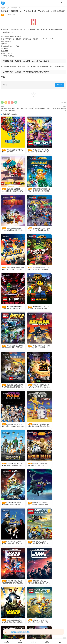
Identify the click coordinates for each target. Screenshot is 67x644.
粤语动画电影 (6, 119)
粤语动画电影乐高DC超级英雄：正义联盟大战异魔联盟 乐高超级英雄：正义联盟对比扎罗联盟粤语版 (56, 190)
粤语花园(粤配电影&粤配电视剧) (20, 632)
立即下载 (59, 85)
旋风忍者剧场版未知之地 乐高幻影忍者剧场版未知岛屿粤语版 (11, 507)
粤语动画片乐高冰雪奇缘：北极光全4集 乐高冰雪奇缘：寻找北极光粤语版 (33, 388)
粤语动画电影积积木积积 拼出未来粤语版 (11, 151)
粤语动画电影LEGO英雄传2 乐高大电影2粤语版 (56, 586)
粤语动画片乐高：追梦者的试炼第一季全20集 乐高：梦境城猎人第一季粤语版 (11, 586)
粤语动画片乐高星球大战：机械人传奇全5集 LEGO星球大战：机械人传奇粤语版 (56, 349)
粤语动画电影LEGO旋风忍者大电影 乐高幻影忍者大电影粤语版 (56, 625)
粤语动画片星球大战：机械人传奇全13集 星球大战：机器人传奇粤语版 (11, 349)
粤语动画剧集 (12, 15)
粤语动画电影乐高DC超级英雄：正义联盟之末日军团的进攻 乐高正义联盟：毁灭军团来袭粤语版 (11, 230)
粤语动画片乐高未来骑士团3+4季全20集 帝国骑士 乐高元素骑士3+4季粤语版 (11, 428)
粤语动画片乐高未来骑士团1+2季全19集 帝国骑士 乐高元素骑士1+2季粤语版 (33, 467)
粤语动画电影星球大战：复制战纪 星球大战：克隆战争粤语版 (11, 467)
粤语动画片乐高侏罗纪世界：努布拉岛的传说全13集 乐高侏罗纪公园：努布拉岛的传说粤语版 (11, 309)
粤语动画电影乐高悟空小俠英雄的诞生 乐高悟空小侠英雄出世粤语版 (33, 586)
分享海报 (63, 102)
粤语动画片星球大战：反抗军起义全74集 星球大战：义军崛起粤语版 (33, 309)
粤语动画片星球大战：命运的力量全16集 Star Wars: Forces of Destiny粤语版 (56, 309)
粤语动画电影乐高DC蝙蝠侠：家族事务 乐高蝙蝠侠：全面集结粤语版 (56, 269)
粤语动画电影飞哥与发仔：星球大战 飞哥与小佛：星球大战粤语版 (56, 388)
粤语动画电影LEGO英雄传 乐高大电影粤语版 (11, 625)
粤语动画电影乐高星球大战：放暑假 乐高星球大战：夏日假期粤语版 (11, 546)
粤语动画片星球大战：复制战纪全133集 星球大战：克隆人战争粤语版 (33, 428)
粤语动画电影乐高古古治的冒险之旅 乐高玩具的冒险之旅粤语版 (11, 269)
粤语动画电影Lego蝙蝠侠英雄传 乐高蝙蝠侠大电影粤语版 (33, 625)
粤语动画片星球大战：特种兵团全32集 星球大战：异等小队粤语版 (56, 428)
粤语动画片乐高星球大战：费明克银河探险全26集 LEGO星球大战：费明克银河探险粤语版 (11, 388)
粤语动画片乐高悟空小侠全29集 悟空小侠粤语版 (56, 507)
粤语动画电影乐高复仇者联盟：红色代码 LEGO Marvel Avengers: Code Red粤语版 (33, 507)
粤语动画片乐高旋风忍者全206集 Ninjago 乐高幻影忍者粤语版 (56, 467)
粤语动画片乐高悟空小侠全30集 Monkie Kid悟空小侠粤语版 (56, 151)
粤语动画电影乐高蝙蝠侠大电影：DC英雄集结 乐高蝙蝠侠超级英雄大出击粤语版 (33, 269)
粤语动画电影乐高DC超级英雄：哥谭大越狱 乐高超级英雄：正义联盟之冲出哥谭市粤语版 (33, 230)
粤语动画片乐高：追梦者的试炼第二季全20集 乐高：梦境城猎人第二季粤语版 (33, 151)
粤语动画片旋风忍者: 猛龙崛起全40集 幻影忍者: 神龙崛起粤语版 (55, 230)
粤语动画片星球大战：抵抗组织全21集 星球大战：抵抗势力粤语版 (33, 349)
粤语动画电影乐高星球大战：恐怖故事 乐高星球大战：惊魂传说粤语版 (33, 546)
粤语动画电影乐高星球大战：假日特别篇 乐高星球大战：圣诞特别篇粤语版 (55, 546)
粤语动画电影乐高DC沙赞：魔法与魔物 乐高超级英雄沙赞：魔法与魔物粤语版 (33, 190)
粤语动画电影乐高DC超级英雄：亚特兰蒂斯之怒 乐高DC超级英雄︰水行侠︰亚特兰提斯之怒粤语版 (11, 190)
